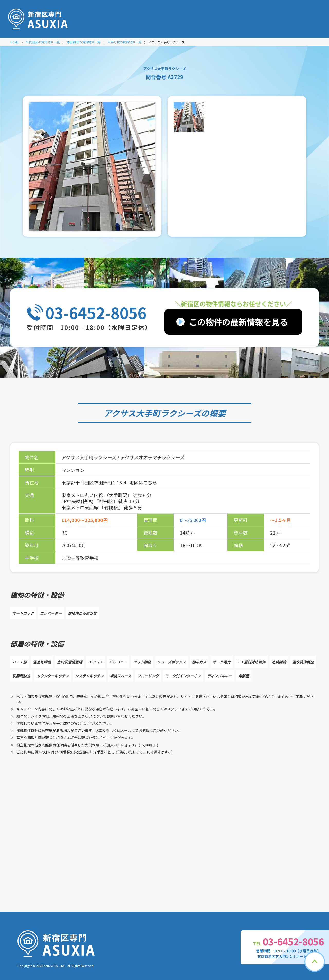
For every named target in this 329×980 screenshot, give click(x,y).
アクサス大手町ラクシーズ (152, 413)
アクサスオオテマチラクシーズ (152, 457)
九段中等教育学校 (80, 558)
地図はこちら (143, 482)
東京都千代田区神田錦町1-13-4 (94, 482)
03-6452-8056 (96, 312)
